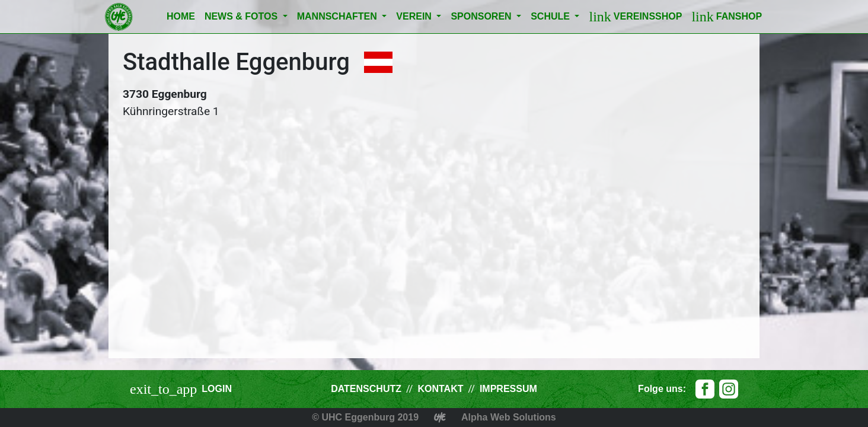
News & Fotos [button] (242, 16)
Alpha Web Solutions (509, 417)
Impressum (508, 389)
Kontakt (440, 389)
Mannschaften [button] (339, 16)
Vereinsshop (635, 17)
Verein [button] (415, 16)
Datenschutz (366, 389)
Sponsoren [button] (482, 16)
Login (217, 389)
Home (181, 16)
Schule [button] (551, 16)
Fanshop (727, 17)
